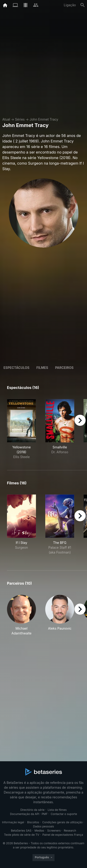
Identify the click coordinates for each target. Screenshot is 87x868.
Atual (6, 119)
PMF (45, 814)
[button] (21, 615)
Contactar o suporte (64, 814)
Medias (39, 831)
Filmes (42, 368)
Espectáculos (16, 368)
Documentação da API (25, 814)
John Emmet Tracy (44, 119)
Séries (20, 119)
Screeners (54, 831)
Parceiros (64, 368)
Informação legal (13, 822)
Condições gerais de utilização (62, 822)
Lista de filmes (57, 810)
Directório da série (32, 810)
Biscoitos (33, 822)
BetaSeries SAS (21, 831)
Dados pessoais (44, 826)
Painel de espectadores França (63, 835)
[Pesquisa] (83, 5)
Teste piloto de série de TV (22, 835)
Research (70, 831)
